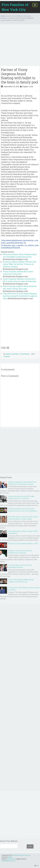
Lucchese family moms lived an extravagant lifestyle (20, 566)
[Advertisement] (20, 46)
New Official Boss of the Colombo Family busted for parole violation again (23, 518)
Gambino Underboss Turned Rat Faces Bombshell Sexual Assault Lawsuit (22, 483)
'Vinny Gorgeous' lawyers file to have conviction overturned (18, 273)
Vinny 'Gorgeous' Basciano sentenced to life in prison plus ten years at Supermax (19, 280)
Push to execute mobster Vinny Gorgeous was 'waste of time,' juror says (20, 287)
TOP (37, 866)
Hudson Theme (11, 859)
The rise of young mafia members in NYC (23, 544)
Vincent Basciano (25, 354)
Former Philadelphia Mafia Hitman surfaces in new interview (21, 581)
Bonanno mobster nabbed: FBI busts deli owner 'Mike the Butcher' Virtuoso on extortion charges (19, 264)
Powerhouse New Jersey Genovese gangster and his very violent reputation (23, 510)
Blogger (10, 857)
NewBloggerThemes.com (9, 861)
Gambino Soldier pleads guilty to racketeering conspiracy (20, 552)
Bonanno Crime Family (12, 354)
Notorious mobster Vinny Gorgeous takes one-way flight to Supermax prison (20, 256)
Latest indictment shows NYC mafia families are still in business (21, 497)
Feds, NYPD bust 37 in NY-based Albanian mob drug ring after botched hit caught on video (20, 296)
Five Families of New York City (15, 7)
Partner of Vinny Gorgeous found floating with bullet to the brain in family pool (20, 76)
